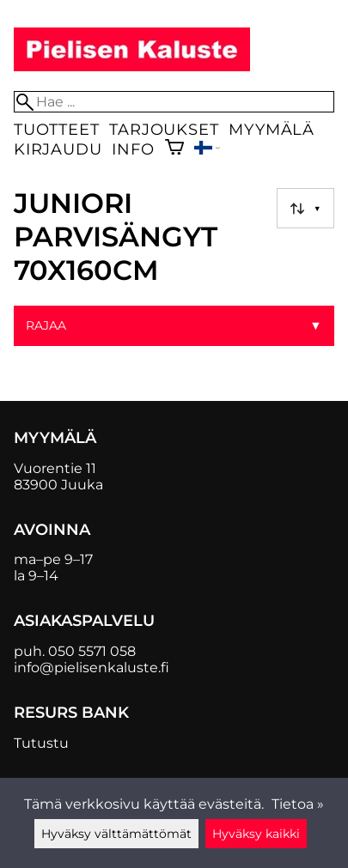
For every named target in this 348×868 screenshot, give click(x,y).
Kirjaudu (58, 149)
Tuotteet (56, 129)
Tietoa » (298, 804)
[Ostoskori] (174, 149)
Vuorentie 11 (55, 468)
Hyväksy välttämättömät (116, 834)
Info (133, 149)
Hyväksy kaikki (256, 834)
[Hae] (174, 102)
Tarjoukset (164, 129)
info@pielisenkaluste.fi (92, 668)
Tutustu (41, 743)
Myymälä (272, 129)
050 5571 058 (92, 651)
